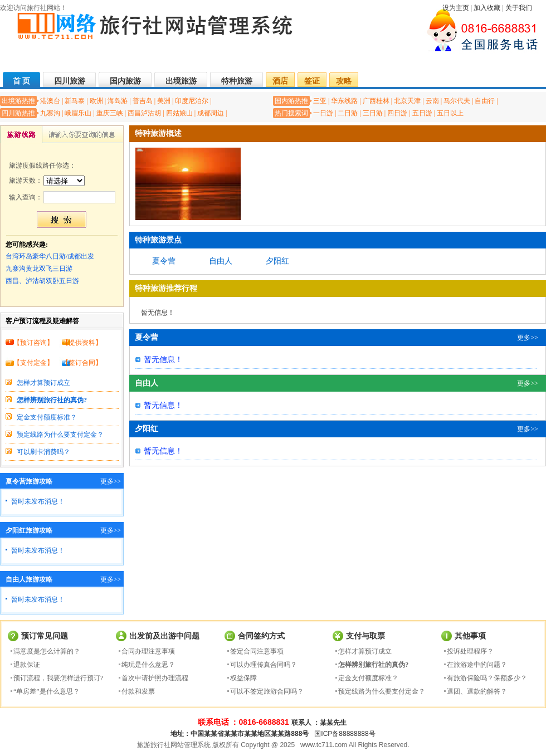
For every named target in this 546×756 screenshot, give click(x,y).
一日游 (323, 113)
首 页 (22, 81)
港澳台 (50, 101)
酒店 (280, 81)
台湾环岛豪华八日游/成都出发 (50, 256)
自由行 (485, 101)
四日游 (397, 113)
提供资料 (82, 343)
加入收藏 (487, 8)
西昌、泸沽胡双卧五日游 (42, 281)
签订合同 (82, 363)
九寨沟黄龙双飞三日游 (39, 269)
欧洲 (96, 101)
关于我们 (519, 8)
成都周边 (211, 113)
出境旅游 (181, 81)
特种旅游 (237, 81)
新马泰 (75, 101)
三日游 (373, 113)
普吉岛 (143, 101)
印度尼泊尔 (192, 101)
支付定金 (33, 363)
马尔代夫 (457, 101)
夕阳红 (277, 261)
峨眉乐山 (78, 113)
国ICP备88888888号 (345, 734)
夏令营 (164, 261)
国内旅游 (125, 81)
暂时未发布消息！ (38, 501)
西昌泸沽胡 (144, 113)
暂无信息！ (158, 313)
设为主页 (456, 8)
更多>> (111, 481)
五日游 (422, 113)
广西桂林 (376, 101)
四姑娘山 (179, 113)
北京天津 (407, 101)
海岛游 (118, 101)
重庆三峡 (110, 113)
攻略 (344, 81)
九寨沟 (50, 113)
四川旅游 (70, 81)
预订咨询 (33, 343)
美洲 (164, 101)
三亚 (320, 101)
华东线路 (344, 101)
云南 (432, 101)
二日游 (348, 113)
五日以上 (450, 113)
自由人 (221, 261)
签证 (312, 81)
